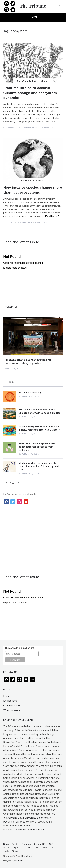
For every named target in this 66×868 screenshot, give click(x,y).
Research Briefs (33, 180)
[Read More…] (50, 122)
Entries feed (10, 701)
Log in (7, 696)
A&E (51, 844)
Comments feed (12, 705)
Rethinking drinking (30, 393)
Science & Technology (33, 81)
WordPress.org (12, 710)
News (6, 844)
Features (26, 844)
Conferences (41, 847)
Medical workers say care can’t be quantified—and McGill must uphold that (39, 466)
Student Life (40, 844)
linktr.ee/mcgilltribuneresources (26, 830)
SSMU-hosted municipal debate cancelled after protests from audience (37, 447)
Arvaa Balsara (26, 222)
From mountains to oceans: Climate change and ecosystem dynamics (30, 93)
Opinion (15, 844)
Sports (17, 847)
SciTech (7, 847)
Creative (10, 307)
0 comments (48, 128)
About (15, 851)
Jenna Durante (32, 128)
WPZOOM (18, 861)
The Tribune (33, 6)
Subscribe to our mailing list (19, 648)
